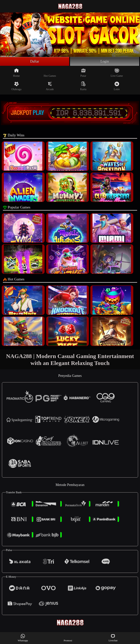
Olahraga (16, 86)
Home (16, 73)
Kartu (83, 86)
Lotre (117, 86)
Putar (83, 73)
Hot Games (50, 73)
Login (105, 61)
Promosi (68, 638)
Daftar (35, 61)
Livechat (113, 638)
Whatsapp (23, 638)
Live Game (117, 73)
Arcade (50, 86)
